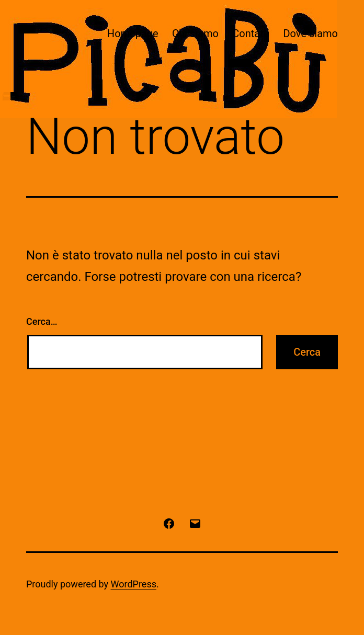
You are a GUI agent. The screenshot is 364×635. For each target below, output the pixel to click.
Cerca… (42, 321)
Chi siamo (195, 33)
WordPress (134, 584)
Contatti (251, 33)
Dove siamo (310, 33)
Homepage (133, 33)
